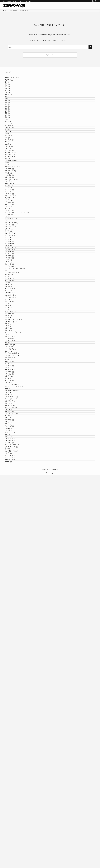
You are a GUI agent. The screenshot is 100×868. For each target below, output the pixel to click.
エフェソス (14, 434)
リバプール (14, 313)
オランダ (12, 613)
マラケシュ (14, 660)
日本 (11, 88)
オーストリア (13, 505)
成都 (12, 158)
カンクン (13, 630)
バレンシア (14, 346)
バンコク (14, 171)
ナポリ (12, 405)
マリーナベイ (15, 233)
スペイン (12, 325)
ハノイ (12, 221)
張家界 (12, 163)
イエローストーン (16, 823)
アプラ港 (13, 790)
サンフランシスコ (16, 832)
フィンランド (13, 609)
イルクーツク (15, 600)
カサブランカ (15, 668)
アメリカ (12, 803)
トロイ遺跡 (14, 442)
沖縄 (12, 117)
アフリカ (12, 651)
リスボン (13, 534)
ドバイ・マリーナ (16, 723)
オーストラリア (14, 744)
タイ (11, 167)
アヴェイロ (14, 555)
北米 (10, 798)
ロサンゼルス (15, 811)
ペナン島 (13, 288)
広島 (12, 108)
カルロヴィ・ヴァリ (17, 571)
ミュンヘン (14, 455)
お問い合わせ (46, 862)
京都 (12, 96)
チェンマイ (14, 175)
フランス (12, 355)
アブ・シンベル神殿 (17, 697)
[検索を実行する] (90, 47)
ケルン (12, 467)
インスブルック (15, 517)
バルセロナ (14, 330)
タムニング (14, 781)
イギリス (12, 296)
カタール (12, 735)
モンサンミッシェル (17, 363)
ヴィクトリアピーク (17, 246)
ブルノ (12, 579)
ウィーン (13, 509)
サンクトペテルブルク (17, 592)
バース (12, 309)
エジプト (12, 680)
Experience (13, 849)
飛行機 (11, 853)
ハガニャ (13, 785)
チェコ (12, 559)
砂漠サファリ (15, 731)
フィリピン (13, 204)
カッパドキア (15, 425)
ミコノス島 (14, 488)
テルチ (12, 575)
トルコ (12, 417)
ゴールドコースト (16, 756)
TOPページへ (50, 55)
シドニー (13, 748)
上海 (12, 146)
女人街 (12, 254)
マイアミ (13, 828)
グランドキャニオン (17, 819)
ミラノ (12, 400)
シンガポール (14, 229)
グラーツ (13, 525)
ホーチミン (14, 225)
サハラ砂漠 (14, 676)
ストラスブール (15, 380)
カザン (12, 596)
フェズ (12, 664)
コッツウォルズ (15, 321)
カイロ (12, 685)
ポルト (12, 538)
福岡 (12, 125)
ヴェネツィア (15, 392)
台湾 (11, 200)
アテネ (12, 480)
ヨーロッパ (13, 292)
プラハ (12, 563)
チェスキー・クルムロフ (18, 567)
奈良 (12, 104)
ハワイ (13, 836)
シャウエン (14, 672)
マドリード (14, 334)
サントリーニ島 (15, 484)
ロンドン (13, 300)
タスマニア (14, 769)
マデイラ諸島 (15, 550)
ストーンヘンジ (15, 317)
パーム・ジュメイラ (17, 727)
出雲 (12, 129)
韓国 (11, 133)
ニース (12, 367)
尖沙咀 (12, 250)
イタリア (12, 384)
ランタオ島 (14, 263)
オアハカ (13, 647)
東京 (12, 92)
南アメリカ (13, 617)
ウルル (12, 765)
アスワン (13, 693)
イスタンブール (15, 421)
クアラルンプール (16, 283)
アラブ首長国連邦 (15, 710)
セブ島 (12, 213)
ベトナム (12, 217)
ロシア (12, 584)
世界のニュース (15, 79)
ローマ (13, 388)
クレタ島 (13, 492)
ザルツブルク (15, 513)
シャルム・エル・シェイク (19, 701)
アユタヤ (13, 183)
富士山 (12, 121)
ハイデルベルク (15, 459)
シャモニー (14, 375)
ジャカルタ (14, 275)
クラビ (12, 188)
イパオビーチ (15, 794)
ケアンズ (13, 760)
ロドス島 (13, 500)
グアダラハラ (15, 642)
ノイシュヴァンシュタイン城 (19, 463)
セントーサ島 (15, 238)
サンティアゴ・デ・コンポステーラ (21, 351)
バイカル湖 (14, 605)
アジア (12, 83)
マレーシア (13, 279)
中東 (10, 706)
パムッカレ (14, 430)
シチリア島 (14, 413)
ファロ (12, 546)
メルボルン (14, 752)
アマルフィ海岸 (15, 409)
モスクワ (13, 588)
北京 (12, 142)
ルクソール (14, 689)
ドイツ (12, 446)
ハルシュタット (15, 521)
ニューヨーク (15, 807)
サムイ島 (13, 196)
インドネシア (14, 267)
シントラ (13, 542)
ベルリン (13, 450)
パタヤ (12, 192)
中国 (11, 138)
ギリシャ (12, 475)
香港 (11, 242)
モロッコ (12, 655)
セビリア (13, 338)
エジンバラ (14, 305)
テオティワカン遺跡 (17, 634)
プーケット (14, 179)
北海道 (13, 113)
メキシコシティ (15, 626)
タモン (12, 777)
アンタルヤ (14, 438)
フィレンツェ (15, 396)
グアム (12, 773)
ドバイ (12, 714)
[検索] (96, 1)
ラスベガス (14, 815)
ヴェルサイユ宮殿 (16, 371)
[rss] (93, 1)
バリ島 (13, 271)
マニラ (12, 208)
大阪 (12, 100)
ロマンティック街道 (17, 471)
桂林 (12, 154)
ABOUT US (55, 862)
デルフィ (13, 496)
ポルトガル (13, 530)
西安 (12, 150)
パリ (12, 359)
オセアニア (13, 739)
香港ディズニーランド (17, 258)
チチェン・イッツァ (17, 638)
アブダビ (13, 718)
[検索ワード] (50, 47)
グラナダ (13, 342)
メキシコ (12, 622)
